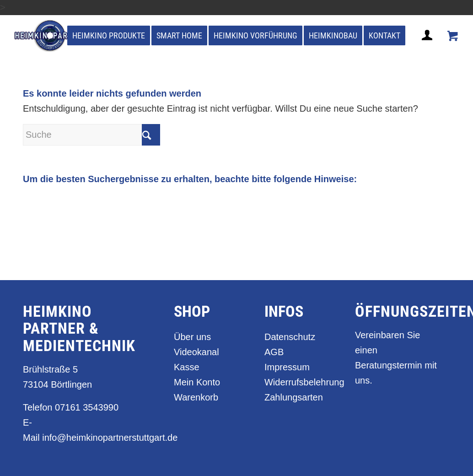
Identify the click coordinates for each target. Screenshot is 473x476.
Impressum (287, 367)
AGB (274, 352)
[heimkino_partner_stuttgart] (51, 36)
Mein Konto (197, 382)
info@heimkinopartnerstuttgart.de (110, 438)
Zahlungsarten (294, 397)
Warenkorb (196, 397)
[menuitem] (109, 36)
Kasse (187, 367)
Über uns (192, 337)
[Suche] (91, 135)
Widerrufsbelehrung (297, 382)
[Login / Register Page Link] (428, 46)
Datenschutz (290, 337)
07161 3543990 (87, 407)
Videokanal (196, 352)
